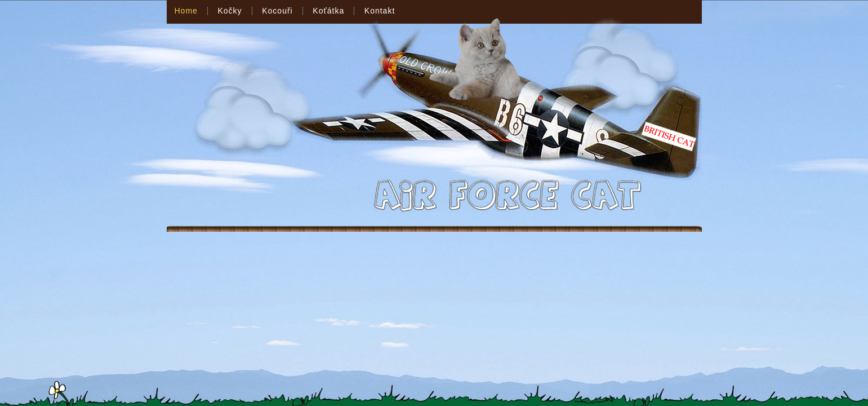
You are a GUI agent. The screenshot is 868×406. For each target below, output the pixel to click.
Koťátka (328, 11)
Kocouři (277, 11)
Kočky (230, 11)
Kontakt (380, 11)
